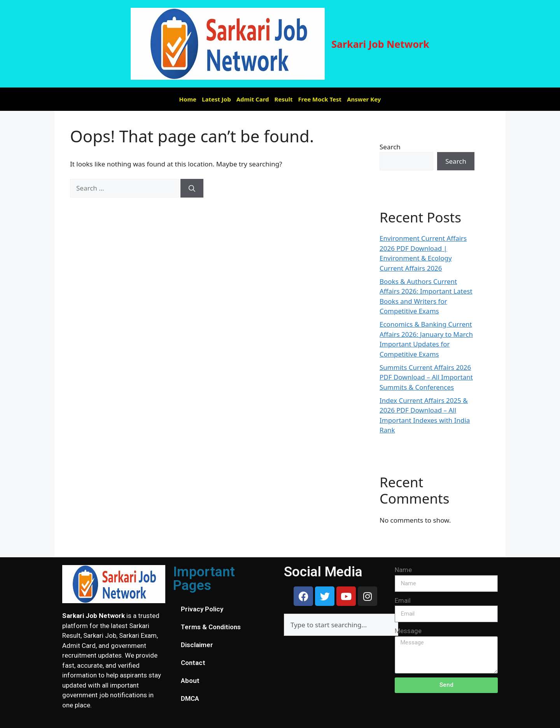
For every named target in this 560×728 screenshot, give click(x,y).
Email (403, 600)
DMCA (190, 698)
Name (403, 570)
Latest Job (216, 99)
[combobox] (341, 625)
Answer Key (364, 99)
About (190, 681)
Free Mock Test (320, 99)
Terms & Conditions (211, 627)
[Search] (192, 188)
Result (284, 99)
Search (390, 147)
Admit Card (253, 99)
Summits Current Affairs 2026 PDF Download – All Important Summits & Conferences (426, 377)
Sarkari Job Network (380, 44)
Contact (193, 663)
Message (408, 631)
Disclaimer (197, 645)
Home (188, 99)
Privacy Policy (202, 609)
